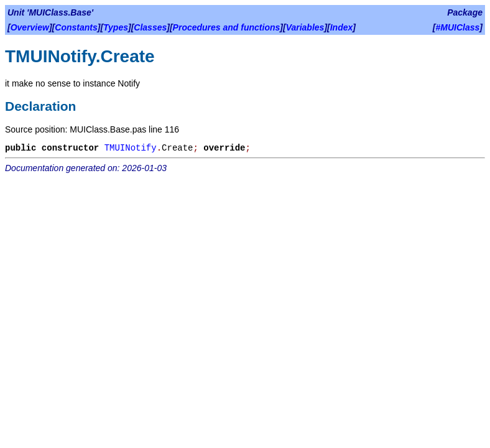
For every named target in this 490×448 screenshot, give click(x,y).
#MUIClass (458, 27)
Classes (150, 27)
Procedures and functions (227, 27)
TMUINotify (131, 148)
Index (342, 27)
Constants (76, 27)
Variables (305, 27)
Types (116, 27)
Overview (30, 27)
